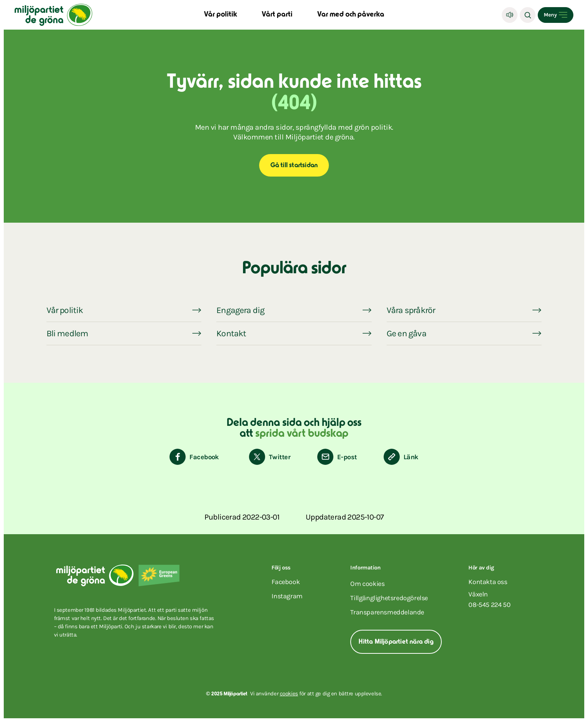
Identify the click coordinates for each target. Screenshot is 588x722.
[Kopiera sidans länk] (401, 457)
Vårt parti (277, 15)
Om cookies (367, 584)
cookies (289, 694)
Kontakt (231, 333)
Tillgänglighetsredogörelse (389, 598)
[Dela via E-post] (337, 457)
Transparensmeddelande (387, 612)
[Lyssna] (510, 15)
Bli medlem (67, 333)
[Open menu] (556, 15)
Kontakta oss (488, 582)
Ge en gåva (406, 333)
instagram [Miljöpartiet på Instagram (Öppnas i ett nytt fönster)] (287, 596)
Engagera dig (240, 310)
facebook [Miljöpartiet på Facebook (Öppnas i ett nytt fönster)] (286, 582)
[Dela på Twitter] (270, 457)
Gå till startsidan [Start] (294, 166)
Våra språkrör (411, 310)
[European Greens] (159, 575)
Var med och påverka (351, 15)
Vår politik (220, 15)
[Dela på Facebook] (194, 457)
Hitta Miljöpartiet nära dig (396, 642)
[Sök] (528, 15)
